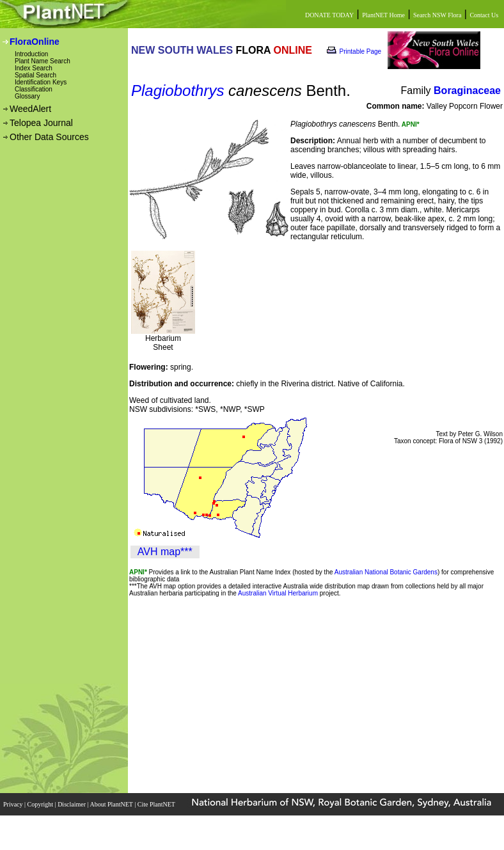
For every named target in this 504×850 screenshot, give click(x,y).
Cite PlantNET (157, 804)
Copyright (41, 804)
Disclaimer (72, 804)
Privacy (14, 804)
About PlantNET (112, 804)
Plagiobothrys (177, 91)
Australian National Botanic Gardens (386, 572)
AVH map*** (165, 552)
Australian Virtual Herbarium (278, 593)
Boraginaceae (467, 91)
